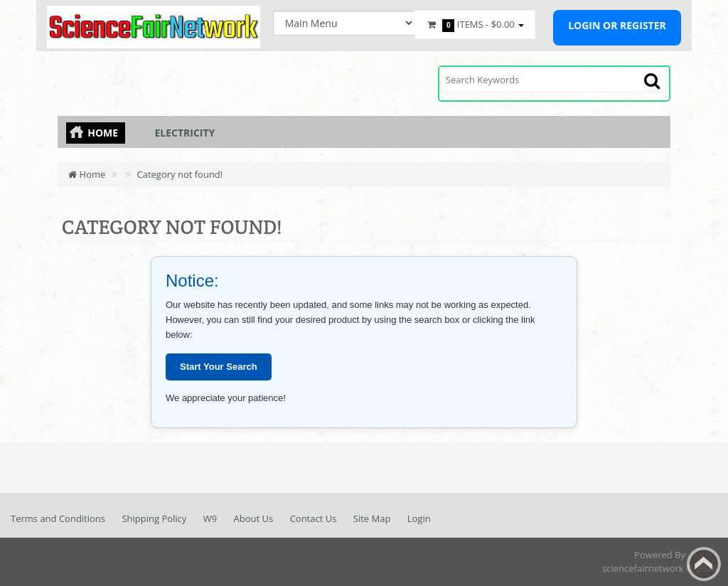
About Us (254, 518)
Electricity (182, 133)
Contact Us (314, 518)
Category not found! (180, 174)
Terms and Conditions (58, 518)
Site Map (372, 518)
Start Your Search (219, 367)
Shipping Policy (154, 518)
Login (419, 518)
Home (103, 133)
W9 (210, 518)
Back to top (704, 564)
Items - (475, 25)
